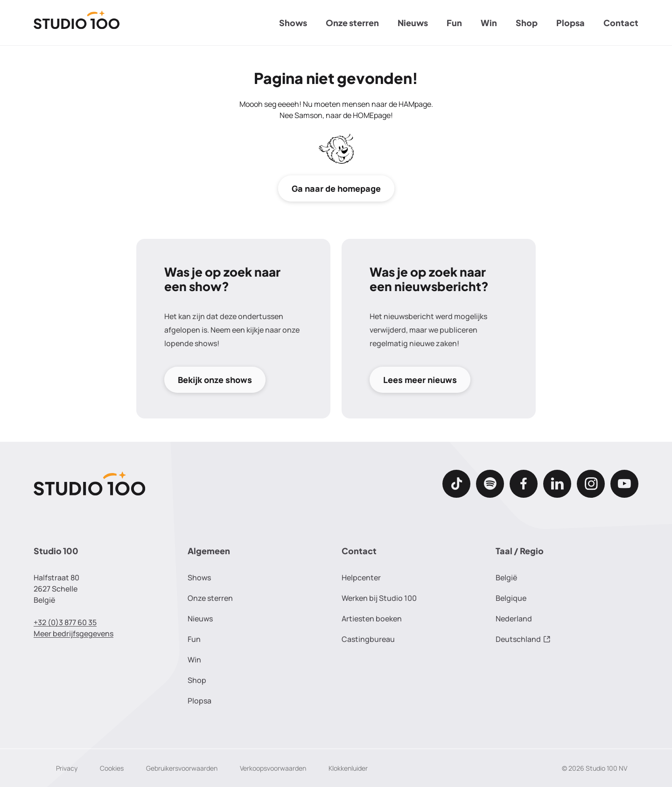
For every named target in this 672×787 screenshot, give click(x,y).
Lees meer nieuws (420, 380)
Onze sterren (352, 23)
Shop (527, 23)
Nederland (514, 619)
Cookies (112, 768)
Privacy (67, 768)
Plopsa (570, 23)
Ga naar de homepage (336, 188)
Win (489, 23)
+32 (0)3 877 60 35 (65, 622)
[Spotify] (490, 484)
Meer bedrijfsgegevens (73, 634)
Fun (454, 23)
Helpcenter (361, 578)
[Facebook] (524, 484)
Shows (293, 23)
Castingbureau (368, 639)
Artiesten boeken (372, 619)
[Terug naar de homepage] (77, 23)
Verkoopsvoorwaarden (273, 768)
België (506, 578)
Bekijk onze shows (215, 380)
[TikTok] (456, 484)
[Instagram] (591, 484)
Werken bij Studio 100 (379, 598)
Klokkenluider (348, 768)
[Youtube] (624, 484)
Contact (621, 23)
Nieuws (413, 23)
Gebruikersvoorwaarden (182, 768)
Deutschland (523, 639)
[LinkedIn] (557, 484)
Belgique (511, 598)
